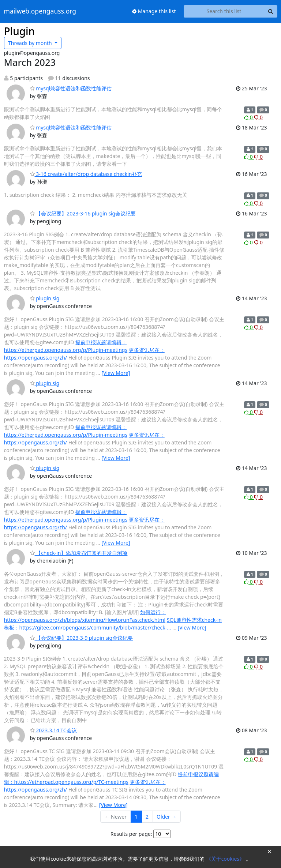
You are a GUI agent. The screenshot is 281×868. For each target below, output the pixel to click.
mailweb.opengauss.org (40, 11)
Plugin (20, 31)
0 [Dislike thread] (258, 117)
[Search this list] (224, 11)
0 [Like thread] (249, 117)
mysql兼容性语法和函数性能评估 (71, 88)
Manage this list (154, 11)
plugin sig (45, 298)
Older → (166, 817)
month (31, 43)
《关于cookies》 (226, 859)
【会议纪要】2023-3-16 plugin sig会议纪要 (83, 213)
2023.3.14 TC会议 (53, 730)
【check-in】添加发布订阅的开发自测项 (79, 553)
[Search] (271, 11)
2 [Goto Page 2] (147, 817)
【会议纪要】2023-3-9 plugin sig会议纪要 (82, 638)
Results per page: (131, 834)
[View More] (116, 373)
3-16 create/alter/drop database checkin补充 (86, 174)
